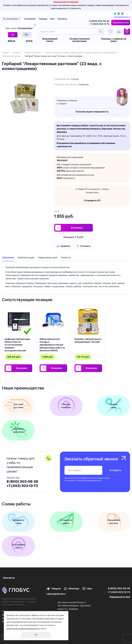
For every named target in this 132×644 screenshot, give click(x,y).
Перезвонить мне (121, 23)
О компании (30, 19)
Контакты (62, 19)
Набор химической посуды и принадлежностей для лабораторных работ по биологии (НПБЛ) (52, 345)
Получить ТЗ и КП (73, 237)
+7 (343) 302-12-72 (100, 24)
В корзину (77, 228)
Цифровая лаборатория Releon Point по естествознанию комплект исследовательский (17, 345)
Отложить (85, 246)
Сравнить (65, 246)
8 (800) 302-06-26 (99, 21)
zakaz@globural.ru (122, 17)
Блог (53, 19)
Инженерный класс (50, 40)
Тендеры (43, 19)
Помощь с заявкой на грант (114, 40)
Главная (5, 53)
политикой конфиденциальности (89, 480)
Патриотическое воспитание (80, 40)
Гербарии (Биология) (11, 56)
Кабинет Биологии (33, 53)
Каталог (16, 53)
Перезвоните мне (120, 597)
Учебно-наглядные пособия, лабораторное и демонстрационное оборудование (81, 53)
